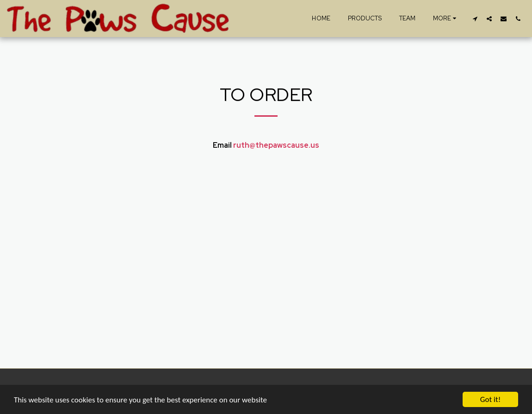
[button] (475, 19)
